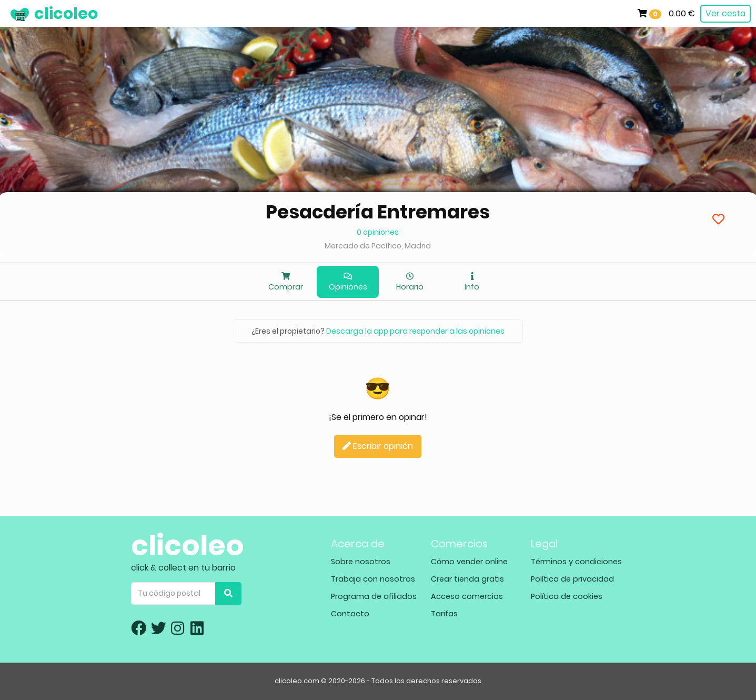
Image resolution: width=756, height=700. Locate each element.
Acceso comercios (467, 596)
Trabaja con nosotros (373, 579)
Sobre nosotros (361, 562)
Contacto (350, 614)
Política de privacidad (572, 579)
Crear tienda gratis (467, 579)
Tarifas (444, 614)
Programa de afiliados (374, 596)
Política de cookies (567, 596)
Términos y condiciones (576, 562)
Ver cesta (725, 13)
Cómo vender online (469, 562)
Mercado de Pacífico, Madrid (378, 246)
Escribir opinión (378, 446)
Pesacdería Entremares (378, 212)
